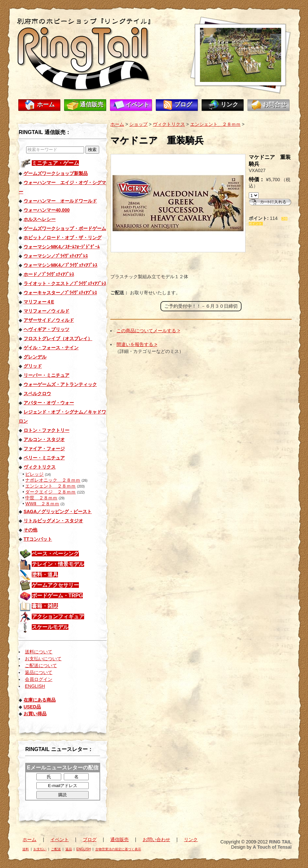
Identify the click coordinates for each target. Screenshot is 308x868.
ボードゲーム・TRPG (57, 596)
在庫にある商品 (40, 700)
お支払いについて (43, 659)
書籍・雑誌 (45, 606)
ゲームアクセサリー (55, 585)
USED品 (32, 707)
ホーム (46, 105)
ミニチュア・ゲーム (55, 163)
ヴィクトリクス (169, 124)
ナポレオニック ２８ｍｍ (53, 480)
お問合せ (275, 105)
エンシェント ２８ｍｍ (50, 486)
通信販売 (92, 105)
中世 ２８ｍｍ (41, 498)
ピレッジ (34, 474)
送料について (39, 652)
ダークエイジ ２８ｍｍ (50, 492)
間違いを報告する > (137, 344)
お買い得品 (35, 714)
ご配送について (41, 665)
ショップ (138, 124)
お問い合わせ (156, 839)
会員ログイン (39, 679)
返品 (69, 849)
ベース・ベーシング (55, 554)
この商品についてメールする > (148, 331)
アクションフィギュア (58, 617)
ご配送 (56, 849)
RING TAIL (280, 842)
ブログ (183, 105)
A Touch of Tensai (272, 847)
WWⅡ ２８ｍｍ (42, 504)
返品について (39, 672)
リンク (229, 105)
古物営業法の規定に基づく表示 (118, 849)
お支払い (40, 849)
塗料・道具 (45, 575)
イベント (137, 105)
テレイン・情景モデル (58, 564)
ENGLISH (35, 686)
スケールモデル (50, 627)
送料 (26, 849)
